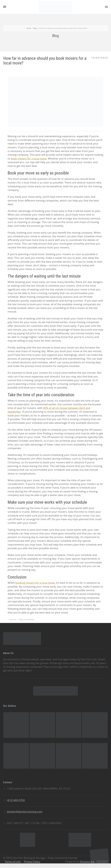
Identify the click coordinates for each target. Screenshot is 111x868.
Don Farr (13, 619)
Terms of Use (13, 862)
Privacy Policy (32, 862)
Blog (21, 619)
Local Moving (29, 619)
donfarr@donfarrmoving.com (25, 812)
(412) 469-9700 (16, 800)
